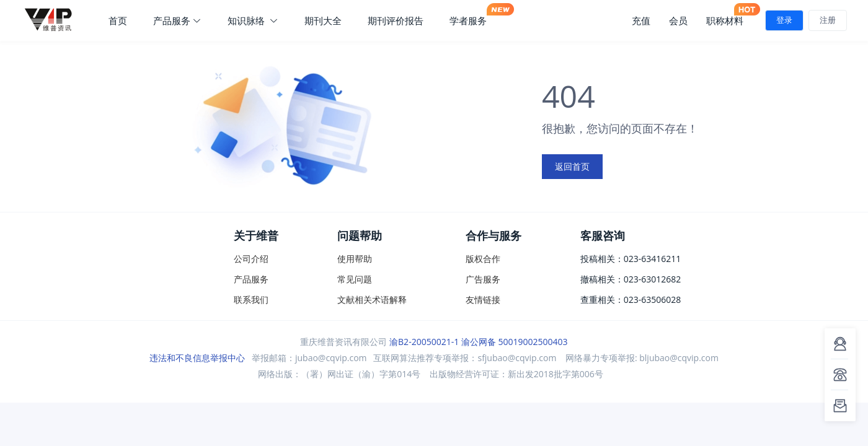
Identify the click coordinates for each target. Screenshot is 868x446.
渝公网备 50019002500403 (515, 342)
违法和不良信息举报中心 (197, 358)
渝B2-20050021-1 (424, 342)
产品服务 (177, 20)
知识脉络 (253, 20)
